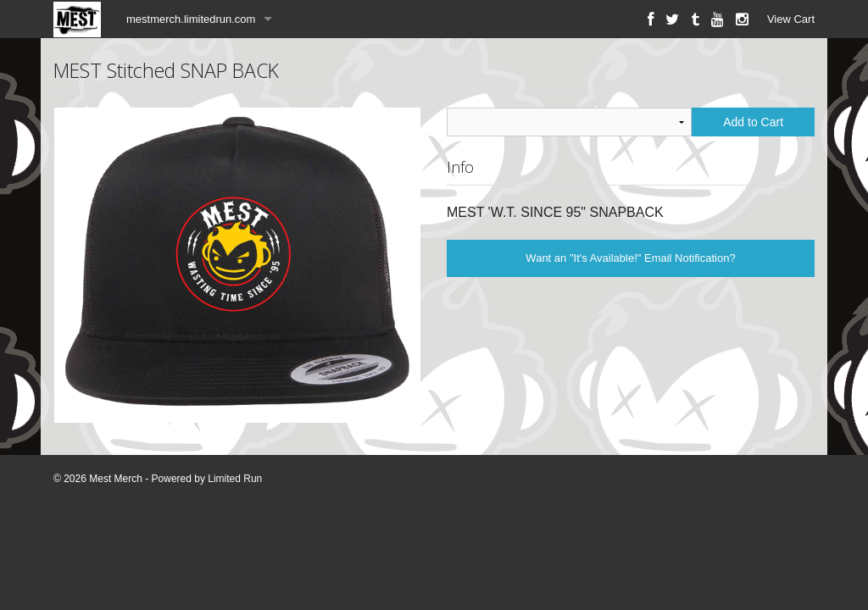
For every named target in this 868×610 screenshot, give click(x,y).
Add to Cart (753, 122)
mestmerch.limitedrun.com (191, 19)
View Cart (791, 19)
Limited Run (235, 479)
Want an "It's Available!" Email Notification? (630, 258)
